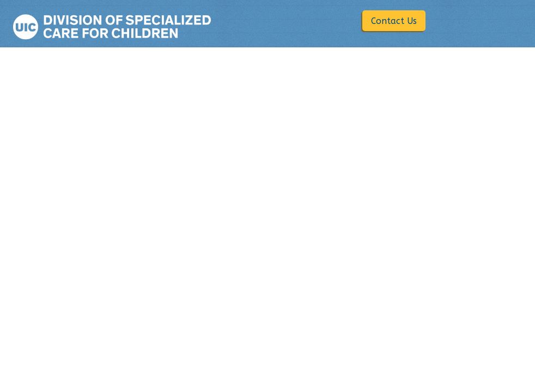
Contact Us (394, 21)
